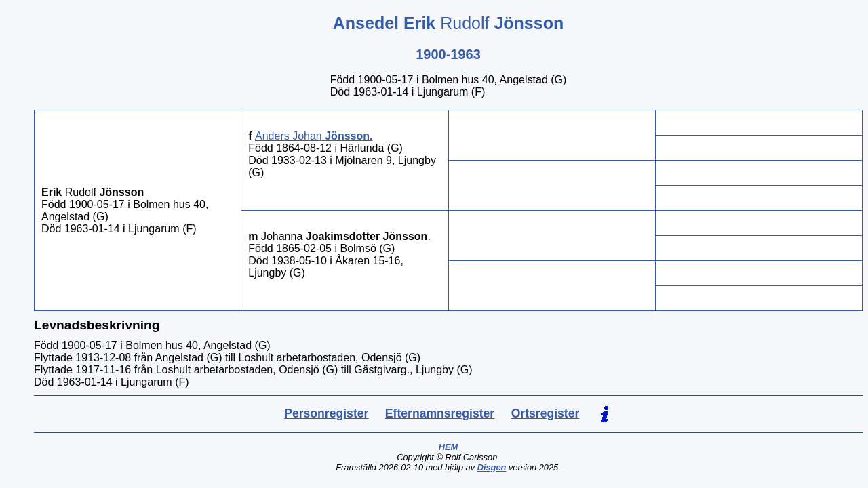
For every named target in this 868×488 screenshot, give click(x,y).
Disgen (492, 467)
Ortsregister (546, 413)
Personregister (326, 413)
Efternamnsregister (440, 413)
